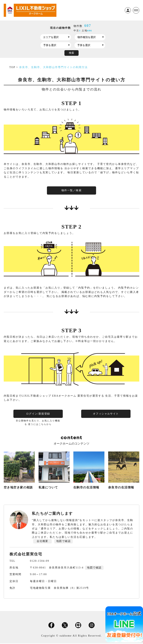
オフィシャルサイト (105, 414)
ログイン (128, 10)
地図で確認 (63, 542)
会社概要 (42, 542)
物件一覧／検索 (71, 191)
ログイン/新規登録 (38, 414)
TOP (13, 67)
